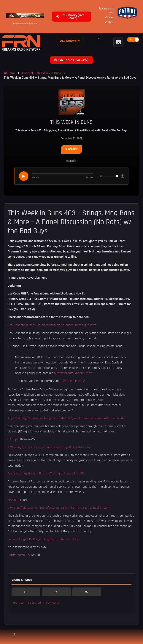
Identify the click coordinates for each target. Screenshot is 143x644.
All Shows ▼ (70, 41)
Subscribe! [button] (35, 603)
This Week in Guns (49, 73)
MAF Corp (14, 500)
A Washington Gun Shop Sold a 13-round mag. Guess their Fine (49, 447)
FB (26, 592)
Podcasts (28, 73)
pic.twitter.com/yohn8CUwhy (73, 373)
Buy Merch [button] (53, 603)
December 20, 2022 (72, 381)
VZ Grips (13, 439)
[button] (98, 40)
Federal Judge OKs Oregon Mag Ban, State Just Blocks (44, 539)
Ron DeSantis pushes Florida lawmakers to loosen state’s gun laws (52, 325)
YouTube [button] (18, 603)
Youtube (71, 161)
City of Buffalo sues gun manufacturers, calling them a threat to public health (59, 508)
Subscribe (71, 149)
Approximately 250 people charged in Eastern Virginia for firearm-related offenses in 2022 (67, 418)
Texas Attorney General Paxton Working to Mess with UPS (46, 474)
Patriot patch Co (18, 555)
